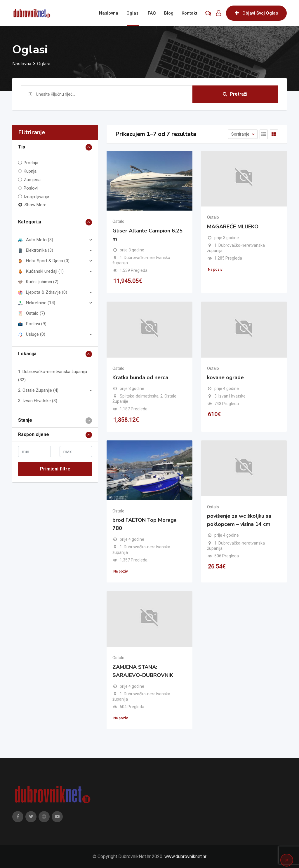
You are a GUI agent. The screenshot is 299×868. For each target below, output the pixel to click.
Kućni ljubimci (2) (38, 282)
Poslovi (31, 188)
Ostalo (118, 221)
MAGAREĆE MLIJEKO (233, 227)
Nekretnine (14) (37, 303)
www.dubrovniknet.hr (185, 856)
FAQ (152, 13)
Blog (169, 13)
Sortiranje (241, 134)
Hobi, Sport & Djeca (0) (44, 261)
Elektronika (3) (36, 250)
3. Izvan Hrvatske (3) (38, 401)
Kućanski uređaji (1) (41, 271)
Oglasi (133, 13)
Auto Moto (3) (36, 240)
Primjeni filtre (55, 469)
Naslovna (109, 13)
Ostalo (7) (32, 313)
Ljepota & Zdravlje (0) (43, 292)
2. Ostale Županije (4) (38, 390)
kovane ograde (225, 377)
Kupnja (30, 171)
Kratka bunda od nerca (140, 377)
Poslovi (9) (32, 324)
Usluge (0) (32, 334)
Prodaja (31, 163)
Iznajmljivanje (36, 197)
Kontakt (190, 13)
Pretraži (235, 94)
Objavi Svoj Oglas (256, 13)
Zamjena (32, 180)
